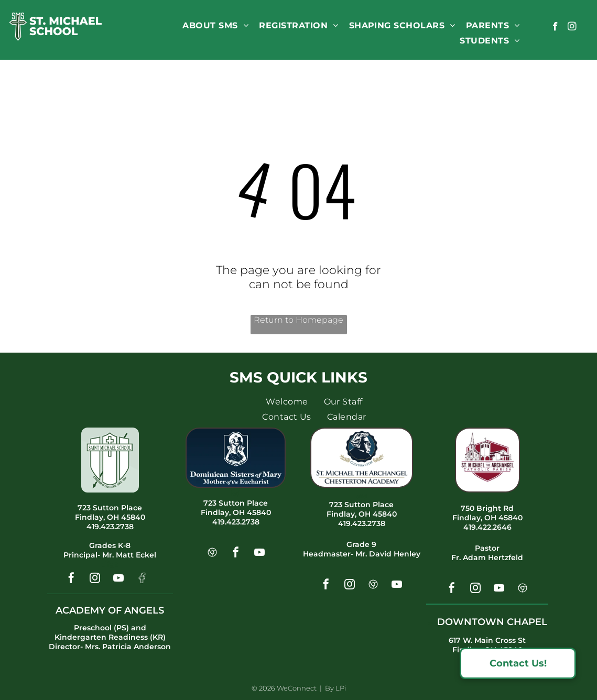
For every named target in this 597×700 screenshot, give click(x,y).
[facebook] (555, 28)
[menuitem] (215, 25)
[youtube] (118, 579)
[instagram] (572, 28)
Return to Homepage (299, 320)
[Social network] (142, 579)
